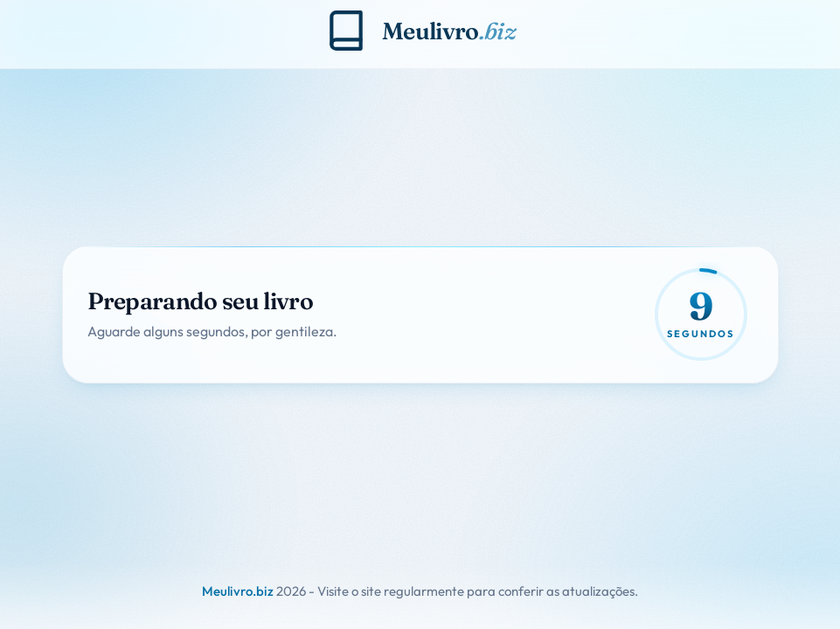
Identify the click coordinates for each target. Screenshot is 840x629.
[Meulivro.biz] (420, 31)
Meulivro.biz (238, 591)
